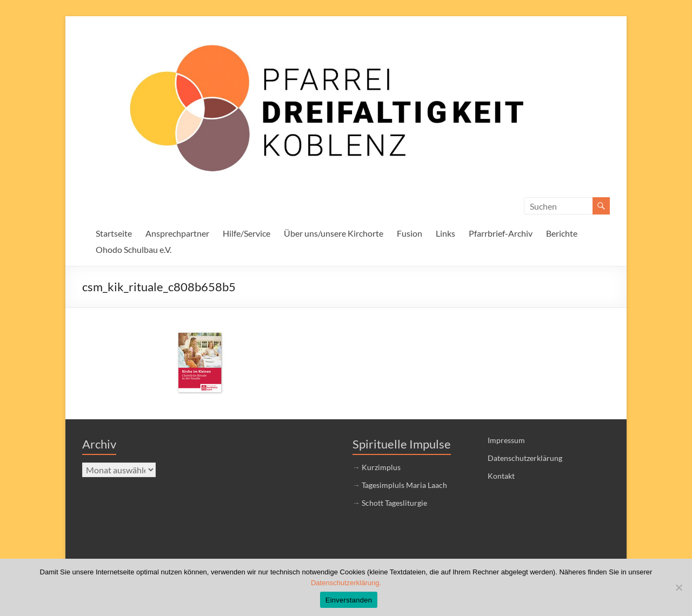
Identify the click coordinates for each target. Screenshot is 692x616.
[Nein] (678, 587)
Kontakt (501, 476)
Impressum (506, 440)
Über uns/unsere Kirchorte (334, 233)
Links (445, 233)
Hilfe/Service (247, 233)
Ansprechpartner (177, 233)
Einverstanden (349, 600)
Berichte (562, 233)
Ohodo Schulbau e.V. (134, 249)
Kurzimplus (381, 467)
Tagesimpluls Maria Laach (404, 485)
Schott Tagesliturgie (394, 503)
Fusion (410, 233)
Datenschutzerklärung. (346, 583)
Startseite (114, 233)
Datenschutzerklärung (525, 458)
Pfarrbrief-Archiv (501, 233)
